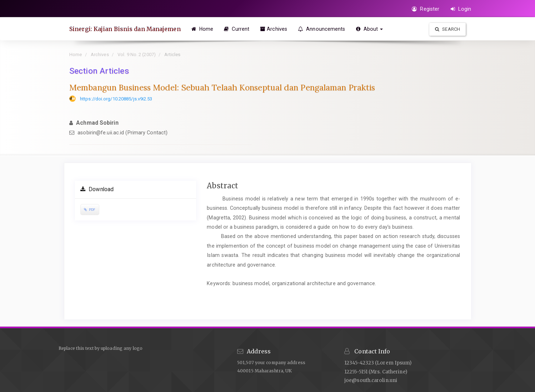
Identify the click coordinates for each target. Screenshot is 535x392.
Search (447, 29)
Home (202, 29)
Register (426, 9)
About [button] (370, 29)
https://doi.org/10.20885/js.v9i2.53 (116, 99)
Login (461, 9)
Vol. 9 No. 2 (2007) (137, 54)
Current (237, 29)
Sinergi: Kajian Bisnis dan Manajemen (125, 29)
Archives (274, 29)
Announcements (322, 29)
